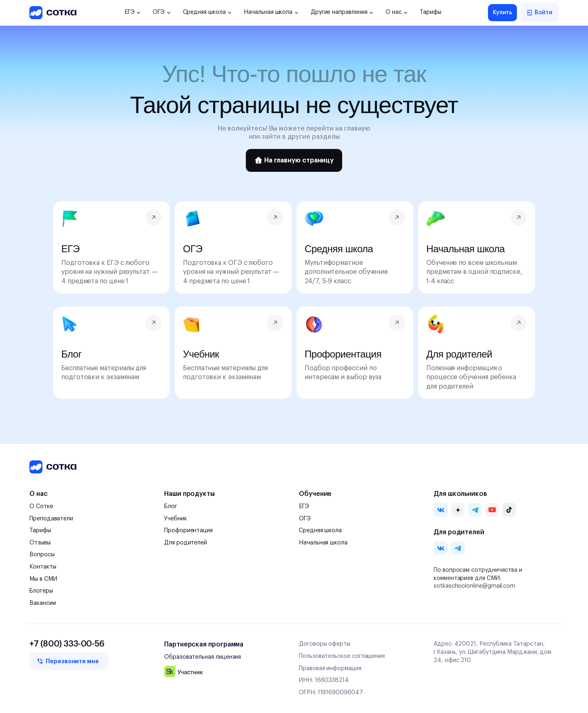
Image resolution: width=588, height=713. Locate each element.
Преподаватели (51, 519)
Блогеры (41, 591)
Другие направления (342, 12)
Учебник (176, 519)
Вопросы (42, 555)
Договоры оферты (325, 644)
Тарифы (431, 12)
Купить (503, 13)
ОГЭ (161, 12)
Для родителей (186, 543)
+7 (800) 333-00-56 (67, 644)
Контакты (43, 567)
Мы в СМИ (43, 579)
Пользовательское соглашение (342, 656)
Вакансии (42, 603)
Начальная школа (271, 12)
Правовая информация (330, 669)
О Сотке (41, 506)
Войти (539, 13)
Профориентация (188, 531)
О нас (396, 12)
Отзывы (40, 543)
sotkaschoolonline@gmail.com (474, 586)
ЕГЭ (133, 12)
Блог (171, 506)
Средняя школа (207, 12)
